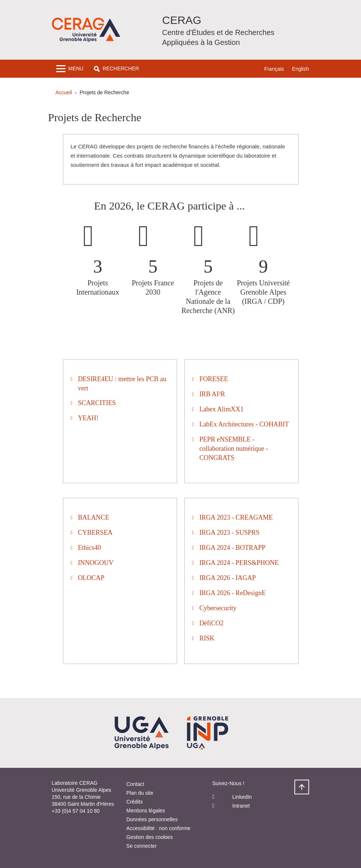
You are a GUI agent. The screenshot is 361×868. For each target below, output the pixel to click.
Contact (135, 784)
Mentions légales (146, 811)
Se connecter (141, 846)
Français (274, 69)
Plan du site (140, 793)
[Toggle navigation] (70, 69)
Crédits (134, 802)
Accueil (64, 92)
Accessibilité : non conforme (158, 828)
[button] (116, 69)
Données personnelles (152, 819)
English (301, 69)
